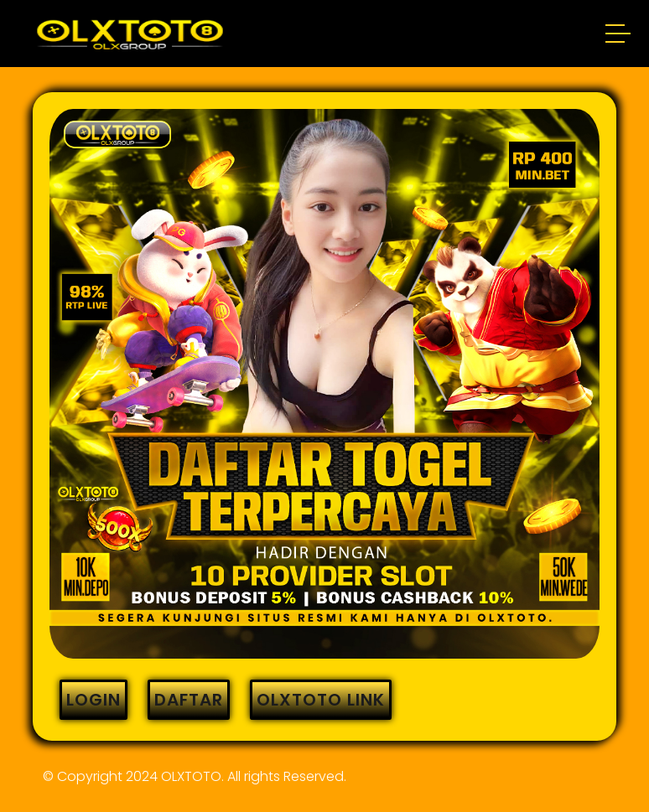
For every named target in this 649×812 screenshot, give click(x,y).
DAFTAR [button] (189, 700)
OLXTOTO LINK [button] (321, 700)
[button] (619, 36)
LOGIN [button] (93, 700)
